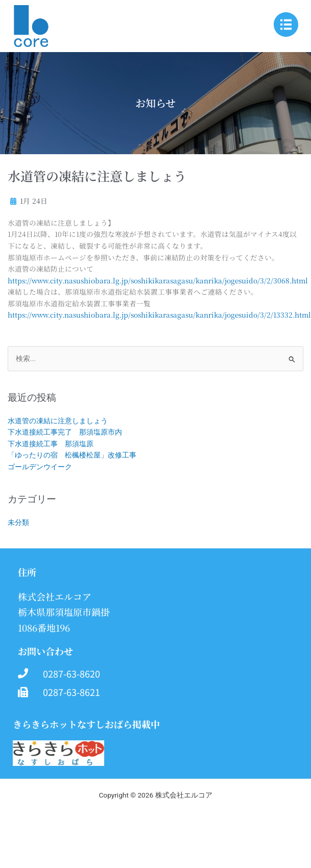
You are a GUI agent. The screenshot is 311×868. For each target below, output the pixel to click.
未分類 (18, 522)
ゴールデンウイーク (40, 467)
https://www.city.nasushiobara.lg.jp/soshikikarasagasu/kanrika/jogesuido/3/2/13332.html (159, 315)
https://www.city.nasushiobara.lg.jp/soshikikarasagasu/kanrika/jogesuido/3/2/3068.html (158, 280)
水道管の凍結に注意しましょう (58, 421)
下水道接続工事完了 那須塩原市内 (65, 432)
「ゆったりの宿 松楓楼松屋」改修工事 (72, 455)
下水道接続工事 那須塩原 (51, 444)
